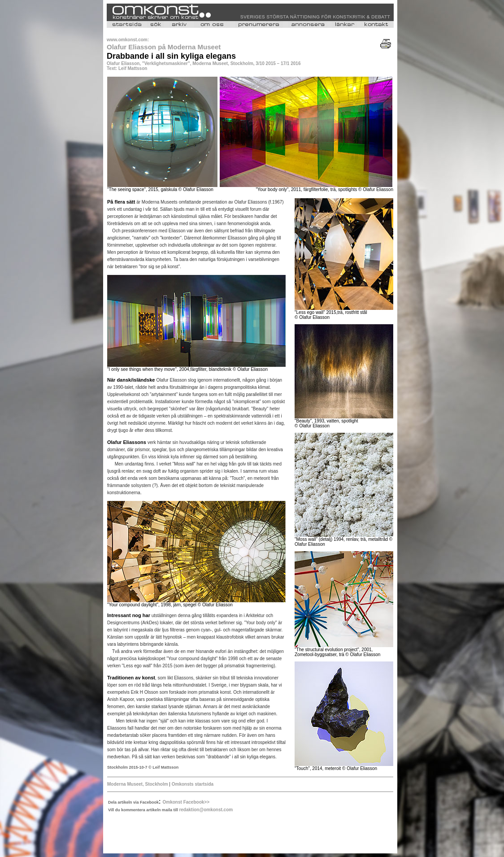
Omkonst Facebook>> (186, 802)
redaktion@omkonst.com (206, 810)
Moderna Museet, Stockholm (138, 784)
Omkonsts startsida (192, 784)
